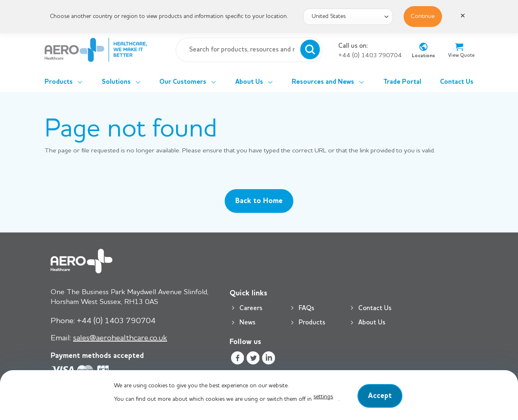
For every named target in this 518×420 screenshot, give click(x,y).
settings (323, 397)
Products (64, 82)
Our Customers (188, 82)
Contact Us (457, 82)
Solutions (121, 82)
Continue (423, 16)
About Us (254, 82)
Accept (380, 396)
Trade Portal (402, 82)
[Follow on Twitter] (253, 359)
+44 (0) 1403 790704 (370, 56)
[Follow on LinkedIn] (269, 359)
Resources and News (328, 82)
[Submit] (310, 50)
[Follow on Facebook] (237, 359)
